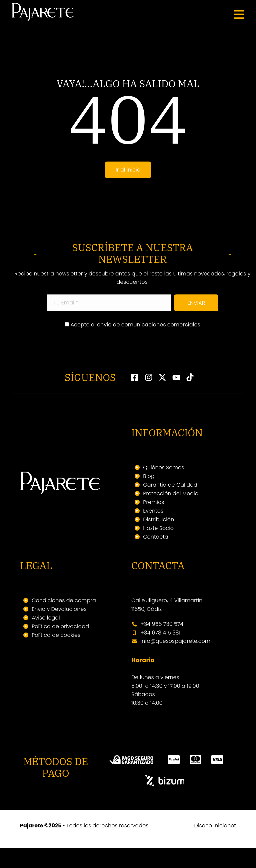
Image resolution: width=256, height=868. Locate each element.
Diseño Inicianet (215, 846)
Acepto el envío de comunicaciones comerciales (132, 346)
